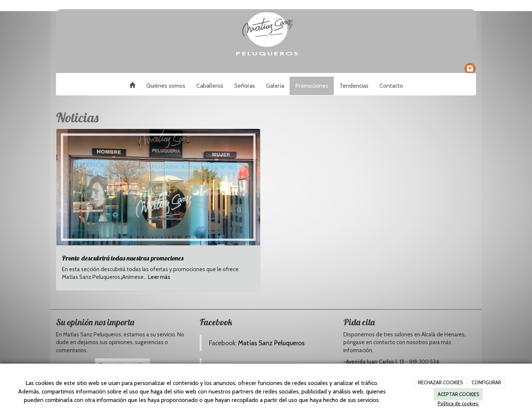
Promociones (312, 86)
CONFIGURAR (486, 382)
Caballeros (210, 86)
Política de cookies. (458, 403)
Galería (275, 86)
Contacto (391, 86)
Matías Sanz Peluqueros (271, 343)
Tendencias (354, 86)
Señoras (245, 86)
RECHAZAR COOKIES (441, 382)
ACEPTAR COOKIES (458, 394)
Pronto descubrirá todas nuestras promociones (123, 258)
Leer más (159, 277)
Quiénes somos (166, 86)
